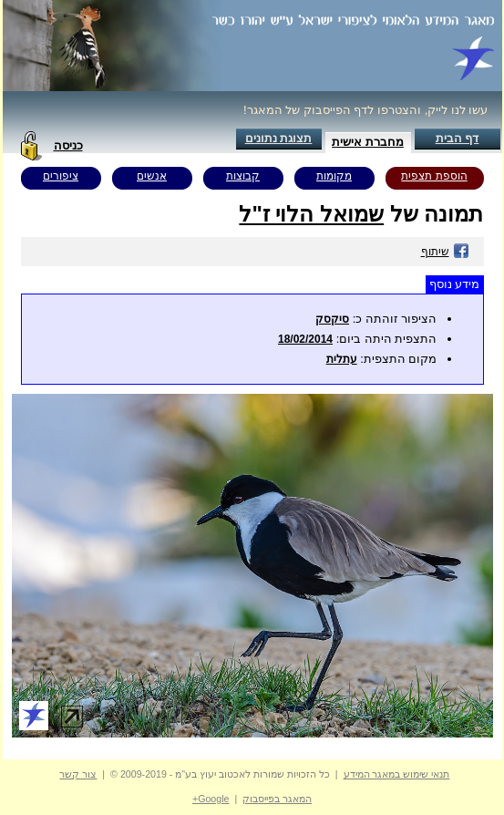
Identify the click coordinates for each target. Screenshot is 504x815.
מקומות (334, 176)
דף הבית (458, 138)
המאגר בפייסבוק (277, 799)
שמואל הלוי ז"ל (311, 214)
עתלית (342, 359)
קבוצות (243, 176)
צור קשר (78, 774)
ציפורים (61, 176)
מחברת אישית (368, 142)
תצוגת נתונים (279, 138)
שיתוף (445, 252)
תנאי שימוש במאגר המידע (397, 774)
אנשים (152, 176)
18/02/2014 (305, 339)
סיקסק (332, 319)
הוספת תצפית (434, 176)
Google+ (211, 799)
